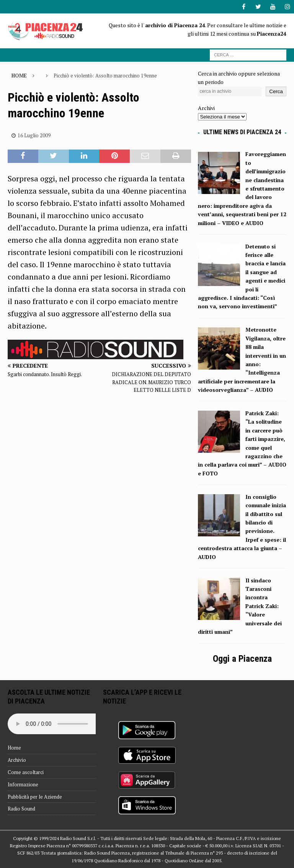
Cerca (276, 91)
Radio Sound (21, 809)
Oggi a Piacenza (242, 659)
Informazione (23, 784)
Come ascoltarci (26, 772)
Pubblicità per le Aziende (35, 797)
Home (14, 748)
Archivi (206, 108)
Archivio (17, 760)
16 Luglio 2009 (34, 135)
